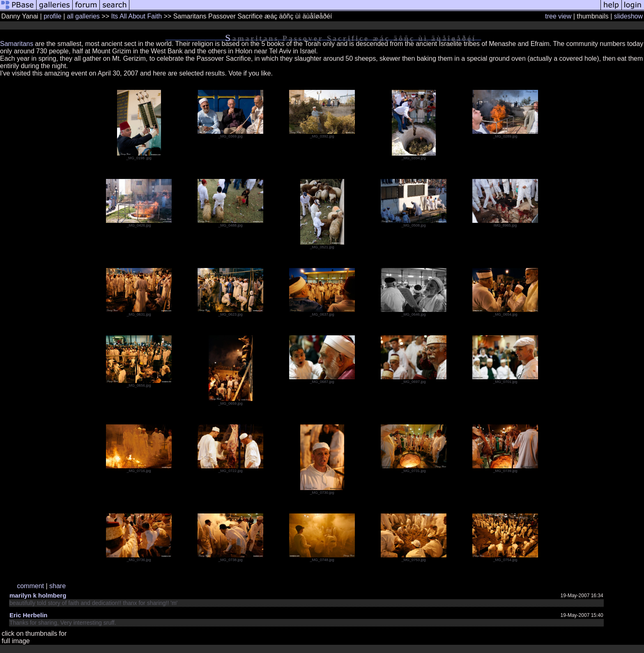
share (57, 586)
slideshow (628, 16)
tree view (558, 16)
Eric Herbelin (29, 615)
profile (53, 16)
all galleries (83, 16)
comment (30, 586)
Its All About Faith (136, 16)
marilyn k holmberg (38, 595)
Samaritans (17, 44)
